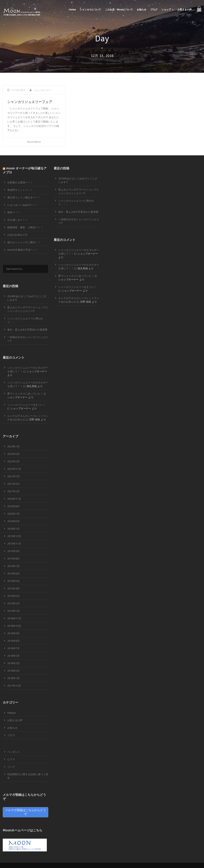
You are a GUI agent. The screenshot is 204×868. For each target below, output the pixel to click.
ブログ (154, 10)
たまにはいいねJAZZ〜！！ (23, 205)
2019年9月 (13, 551)
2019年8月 (13, 559)
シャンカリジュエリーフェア (30, 102)
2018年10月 (14, 626)
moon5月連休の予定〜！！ (23, 250)
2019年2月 (13, 603)
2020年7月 (13, 514)
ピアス (11, 759)
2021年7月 (13, 476)
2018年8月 (13, 641)
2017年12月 (14, 686)
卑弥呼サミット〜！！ (20, 190)
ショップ (166, 10)
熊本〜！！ (14, 212)
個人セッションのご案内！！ (24, 242)
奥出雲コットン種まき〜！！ (24, 197)
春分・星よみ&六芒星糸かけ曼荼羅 (27, 330)
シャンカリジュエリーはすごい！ (26, 405)
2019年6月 (13, 574)
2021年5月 (13, 484)
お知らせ (142, 10)
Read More (34, 142)
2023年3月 (13, 454)
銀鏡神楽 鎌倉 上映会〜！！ (25, 227)
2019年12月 (14, 536)
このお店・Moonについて (119, 10)
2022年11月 (14, 469)
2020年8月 (13, 506)
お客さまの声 (185, 10)
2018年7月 (13, 648)
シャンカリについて (90, 10)
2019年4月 (13, 589)
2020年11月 (14, 499)
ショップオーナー (42, 90)
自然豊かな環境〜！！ (20, 182)
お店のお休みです (17, 235)
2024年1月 (13, 446)
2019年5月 (13, 581)
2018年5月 (13, 656)
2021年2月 (13, 491)
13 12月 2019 (18, 90)
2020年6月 (13, 521)
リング (11, 767)
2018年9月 (13, 633)
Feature (11, 713)
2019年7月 (13, 566)
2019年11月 (14, 544)
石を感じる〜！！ (17, 220)
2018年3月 (13, 663)
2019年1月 (13, 611)
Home (72, 10)
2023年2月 (13, 461)
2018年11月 (14, 618)
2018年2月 (13, 671)
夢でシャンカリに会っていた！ (25, 394)
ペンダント (14, 752)
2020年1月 (13, 529)
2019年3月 (13, 596)
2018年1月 (13, 678)
